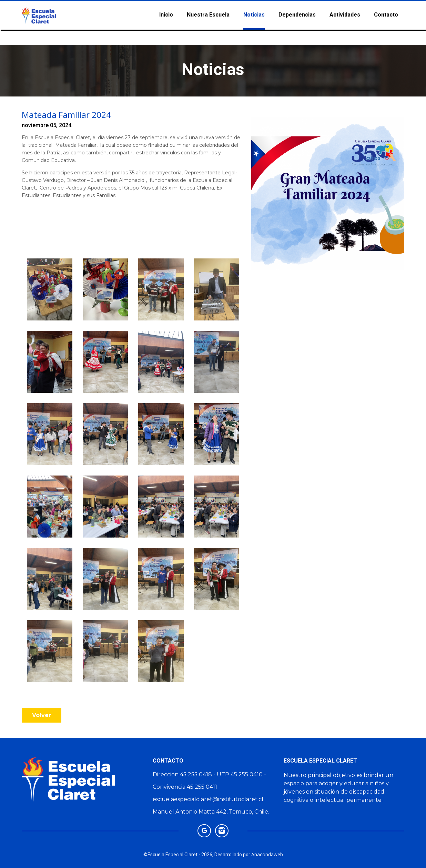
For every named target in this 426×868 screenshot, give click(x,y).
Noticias (254, 14)
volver (42, 715)
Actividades (345, 14)
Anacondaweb (267, 854)
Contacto (386, 14)
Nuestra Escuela (208, 14)
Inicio (166, 14)
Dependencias (297, 14)
